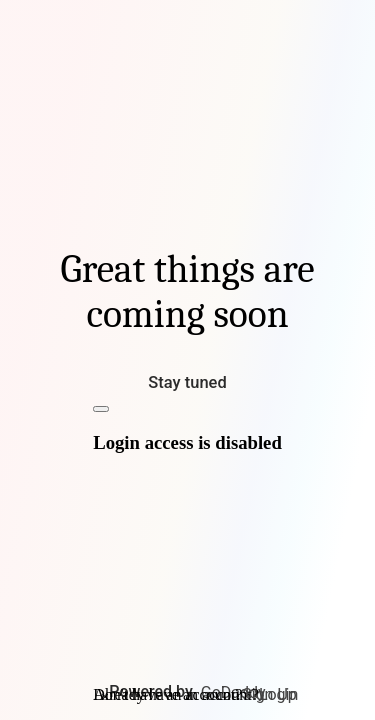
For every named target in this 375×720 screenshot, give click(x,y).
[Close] (101, 409)
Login (278, 694)
